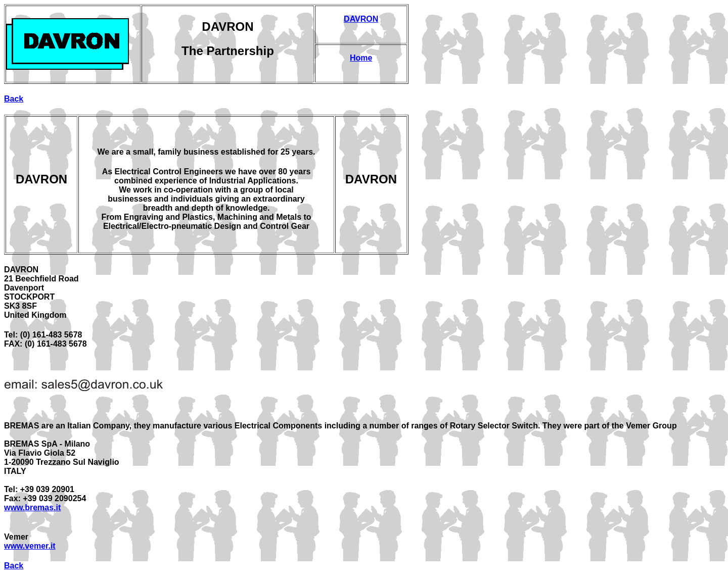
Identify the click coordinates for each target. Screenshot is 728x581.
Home (361, 58)
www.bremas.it (32, 507)
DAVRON (361, 19)
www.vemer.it (30, 546)
